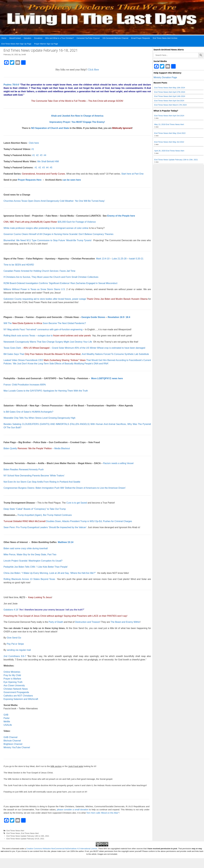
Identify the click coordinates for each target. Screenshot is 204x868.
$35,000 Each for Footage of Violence (50, 222)
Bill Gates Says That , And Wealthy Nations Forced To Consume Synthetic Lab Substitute (76, 354)
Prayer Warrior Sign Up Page (46, 44)
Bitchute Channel (12, 741)
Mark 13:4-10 (103, 259)
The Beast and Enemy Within (125, 622)
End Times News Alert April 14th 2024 (170, 96)
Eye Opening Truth (13, 682)
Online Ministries (12, 672)
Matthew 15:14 (66, 542)
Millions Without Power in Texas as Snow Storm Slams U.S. (34, 289)
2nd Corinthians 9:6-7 (15, 656)
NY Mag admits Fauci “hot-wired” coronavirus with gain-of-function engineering (43, 329)
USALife (8, 725)
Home (4, 38)
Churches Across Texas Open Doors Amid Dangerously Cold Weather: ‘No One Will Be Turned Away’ (54, 201)
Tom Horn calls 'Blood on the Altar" (103, 813)
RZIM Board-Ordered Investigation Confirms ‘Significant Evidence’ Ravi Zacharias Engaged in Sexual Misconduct (60, 283)
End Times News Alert (15, 831)
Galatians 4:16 (11, 610)
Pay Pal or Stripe (15, 644)
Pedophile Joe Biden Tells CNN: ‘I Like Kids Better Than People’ (36, 567)
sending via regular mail (19, 650)
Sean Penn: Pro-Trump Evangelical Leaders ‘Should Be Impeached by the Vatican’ (45, 527)
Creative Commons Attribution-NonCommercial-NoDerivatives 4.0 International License (62, 849)
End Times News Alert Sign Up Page (16, 44)
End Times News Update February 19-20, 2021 (25, 839)
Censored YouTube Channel (88, 38)
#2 (37, 155)
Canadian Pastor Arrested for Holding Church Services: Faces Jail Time (39, 271)
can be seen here (72, 180)
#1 (33, 149)
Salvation (27, 38)
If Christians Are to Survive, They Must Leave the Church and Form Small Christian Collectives (51, 277)
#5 (51, 168)
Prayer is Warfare (12, 679)
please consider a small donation (73, 810)
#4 (45, 155)
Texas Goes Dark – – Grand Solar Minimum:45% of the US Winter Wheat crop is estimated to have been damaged (74, 348)
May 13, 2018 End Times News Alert (169, 124)
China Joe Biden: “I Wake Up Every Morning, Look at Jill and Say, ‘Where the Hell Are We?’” (50, 573)
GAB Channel (10, 737)
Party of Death (56, 622)
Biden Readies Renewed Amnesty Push (24, 470)
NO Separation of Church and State (50, 128)
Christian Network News (16, 689)
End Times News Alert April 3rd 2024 (169, 101)
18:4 (128, 317)
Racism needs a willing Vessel (118, 463)
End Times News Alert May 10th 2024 (170, 88)
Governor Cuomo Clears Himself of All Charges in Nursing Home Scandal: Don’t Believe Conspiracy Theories (58, 234)
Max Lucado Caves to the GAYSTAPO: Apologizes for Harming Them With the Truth (46, 391)
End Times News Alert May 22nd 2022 (170, 133)
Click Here (93, 70)
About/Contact (15, 38)
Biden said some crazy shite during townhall (26, 548)
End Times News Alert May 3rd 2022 (169, 142)
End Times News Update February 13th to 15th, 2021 (28, 836)
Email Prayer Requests (141, 38)
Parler (7, 718)
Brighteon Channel (13, 744)
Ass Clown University (14, 685)
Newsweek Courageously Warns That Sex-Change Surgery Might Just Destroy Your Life (48, 342)
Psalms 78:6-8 (11, 85)
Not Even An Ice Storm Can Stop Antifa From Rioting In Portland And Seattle (42, 482)
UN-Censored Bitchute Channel (115, 38)
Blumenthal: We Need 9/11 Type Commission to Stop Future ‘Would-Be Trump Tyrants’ (48, 240)
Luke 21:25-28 (119, 259)
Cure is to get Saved (77, 503)
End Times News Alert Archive (165, 38)
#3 (41, 155)
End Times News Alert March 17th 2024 (170, 105)
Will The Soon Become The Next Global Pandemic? (45, 323)
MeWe (7, 722)
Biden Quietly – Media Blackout (37, 448)
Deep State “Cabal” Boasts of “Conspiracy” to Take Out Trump (35, 509)
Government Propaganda (16, 692)
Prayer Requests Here (30, 180)
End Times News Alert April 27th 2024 (170, 92)
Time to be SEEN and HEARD (19, 265)
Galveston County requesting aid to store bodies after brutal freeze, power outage (45, 299)
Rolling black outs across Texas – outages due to (47, 336)
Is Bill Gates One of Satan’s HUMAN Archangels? (28, 412)
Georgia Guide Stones (93, 317)
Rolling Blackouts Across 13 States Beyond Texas (29, 579)
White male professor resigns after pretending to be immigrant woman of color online (46, 228)
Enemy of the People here (121, 216)
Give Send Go (14, 638)
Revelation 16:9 (116, 317)
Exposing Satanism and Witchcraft (21, 699)
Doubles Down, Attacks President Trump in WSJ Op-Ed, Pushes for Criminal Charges (68, 521)
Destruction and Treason (87, 622)
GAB (6, 715)
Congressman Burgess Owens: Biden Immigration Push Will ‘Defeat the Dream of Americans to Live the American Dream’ (65, 488)
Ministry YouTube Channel (17, 747)
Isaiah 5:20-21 (136, 259)
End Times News (13, 833)
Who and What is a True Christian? (59, 38)
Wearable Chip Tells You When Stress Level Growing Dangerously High (39, 418)
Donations (38, 38)
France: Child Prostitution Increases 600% (25, 385)
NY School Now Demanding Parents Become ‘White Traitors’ (34, 476)
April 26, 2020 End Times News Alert (169, 151)
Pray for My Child (12, 675)
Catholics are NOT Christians (18, 696)
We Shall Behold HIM (48, 161)
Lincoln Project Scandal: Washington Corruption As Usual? (33, 561)
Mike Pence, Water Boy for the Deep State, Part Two (30, 555)
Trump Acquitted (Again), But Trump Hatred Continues (45, 515)
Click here (34, 143)
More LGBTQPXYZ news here (107, 378)
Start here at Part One (133, 174)
